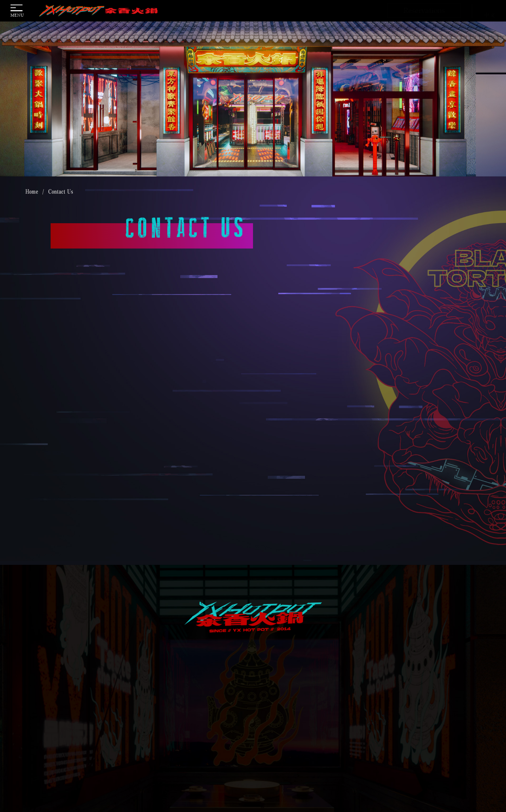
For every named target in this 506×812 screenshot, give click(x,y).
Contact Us (61, 192)
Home (32, 192)
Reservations (424, 10)
